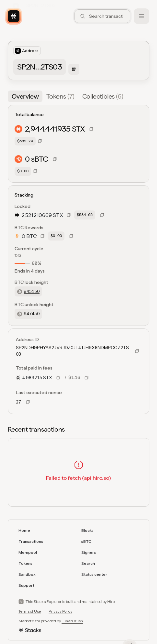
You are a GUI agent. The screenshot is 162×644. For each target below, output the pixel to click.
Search (88, 563)
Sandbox (27, 574)
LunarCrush (72, 621)
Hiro (111, 601)
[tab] (25, 96)
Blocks (87, 530)
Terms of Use (30, 611)
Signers (89, 552)
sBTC (86, 541)
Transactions (31, 541)
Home (24, 530)
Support (26, 585)
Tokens (25, 563)
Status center (94, 574)
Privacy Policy (60, 611)
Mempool (28, 552)
